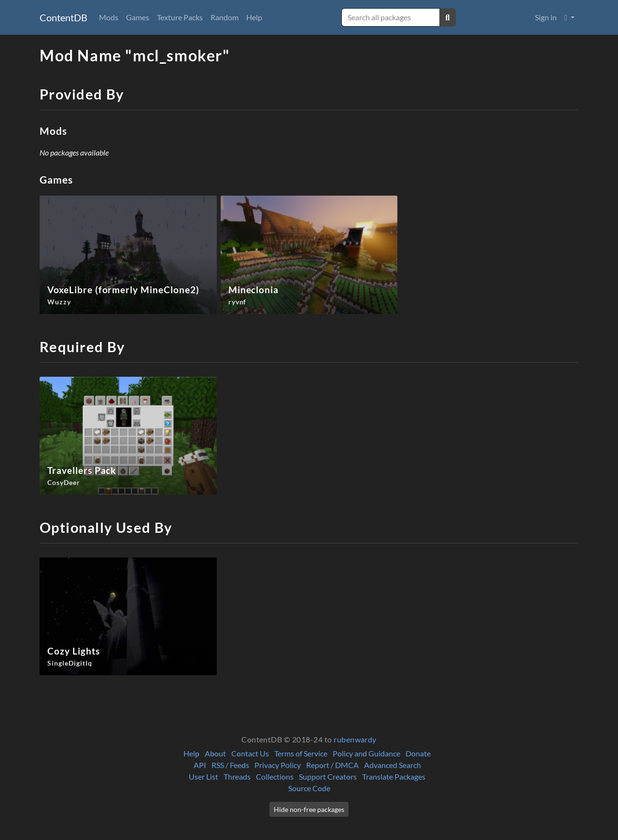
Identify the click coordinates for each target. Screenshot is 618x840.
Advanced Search (393, 765)
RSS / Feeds (230, 765)
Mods (109, 17)
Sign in (546, 17)
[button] (569, 17)
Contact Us (250, 753)
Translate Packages (394, 776)
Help (254, 17)
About (215, 753)
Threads (237, 776)
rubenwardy (355, 739)
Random (225, 17)
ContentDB (63, 17)
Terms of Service (301, 753)
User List (204, 776)
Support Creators (328, 776)
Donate (418, 753)
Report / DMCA (332, 765)
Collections (275, 776)
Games (138, 17)
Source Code (309, 788)
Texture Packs (180, 17)
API (200, 765)
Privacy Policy (278, 765)
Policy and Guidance (366, 753)
